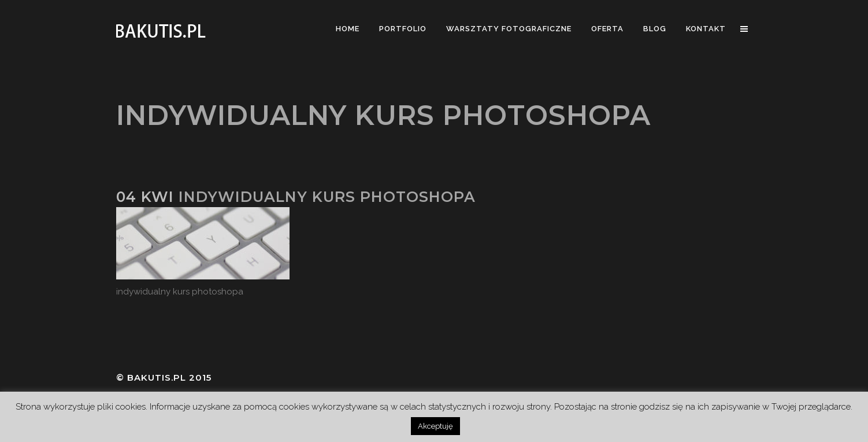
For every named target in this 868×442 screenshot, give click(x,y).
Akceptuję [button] (435, 426)
